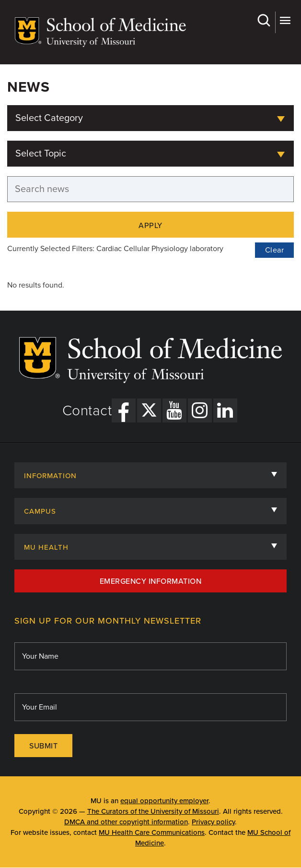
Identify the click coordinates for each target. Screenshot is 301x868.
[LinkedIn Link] (225, 410)
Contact (87, 411)
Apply (150, 226)
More (285, 20)
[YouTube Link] (174, 410)
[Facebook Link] (124, 410)
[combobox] (150, 118)
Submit (43, 746)
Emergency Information (151, 581)
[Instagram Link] (200, 410)
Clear (275, 250)
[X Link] (149, 410)
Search (263, 20)
